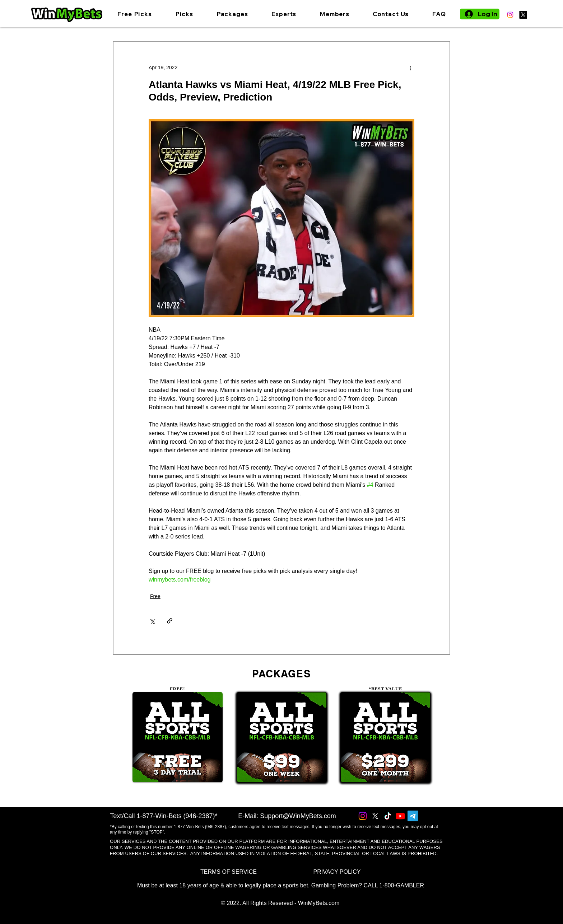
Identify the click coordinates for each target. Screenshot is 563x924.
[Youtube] (400, 816)
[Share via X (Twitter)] (152, 621)
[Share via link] (170, 621)
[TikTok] (388, 816)
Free (155, 596)
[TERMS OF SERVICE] (229, 872)
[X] (523, 15)
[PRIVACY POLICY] (337, 872)
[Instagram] (510, 15)
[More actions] (410, 67)
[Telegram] (413, 816)
